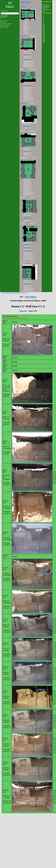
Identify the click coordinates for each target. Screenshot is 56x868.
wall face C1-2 (27, 53)
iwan (22, 69)
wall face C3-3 (27, 128)
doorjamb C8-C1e (28, 289)
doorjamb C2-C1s (28, 97)
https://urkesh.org (7, 293)
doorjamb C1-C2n (28, 61)
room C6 (26, 29)
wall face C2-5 (27, 90)
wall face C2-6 (27, 92)
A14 (44, 32)
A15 (44, 34)
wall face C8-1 (27, 281)
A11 (44, 27)
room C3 (26, 25)
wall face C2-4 (27, 89)
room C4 (26, 26)
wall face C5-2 (27, 181)
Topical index (4, 16)
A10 (44, 26)
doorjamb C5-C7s (28, 194)
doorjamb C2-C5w (28, 100)
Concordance (46, 6)
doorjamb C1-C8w (28, 66)
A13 (44, 31)
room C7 (26, 31)
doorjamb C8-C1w (28, 290)
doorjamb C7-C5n (28, 254)
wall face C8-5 (27, 287)
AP (20, 293)
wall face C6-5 (27, 220)
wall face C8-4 (27, 286)
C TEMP (6, 24)
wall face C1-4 (27, 56)
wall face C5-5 (27, 186)
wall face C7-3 (27, 246)
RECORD (16, 293)
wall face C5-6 (27, 188)
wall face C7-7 (27, 252)
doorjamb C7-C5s (28, 256)
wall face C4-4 (27, 153)
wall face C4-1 (27, 148)
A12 (44, 29)
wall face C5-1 (27, 180)
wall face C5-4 (27, 184)
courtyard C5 (27, 28)
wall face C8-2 (27, 282)
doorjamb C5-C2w (28, 193)
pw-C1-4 (25, 293)
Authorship (23, 311)
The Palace (31, 297)
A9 (43, 24)
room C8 (26, 33)
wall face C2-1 (27, 84)
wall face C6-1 (27, 214)
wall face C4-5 (27, 155)
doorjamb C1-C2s (28, 63)
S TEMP (5, 25)
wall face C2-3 (27, 87)
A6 (43, 19)
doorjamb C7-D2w (28, 259)
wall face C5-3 (27, 183)
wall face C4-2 (27, 150)
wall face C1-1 (27, 51)
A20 (44, 42)
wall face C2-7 (27, 94)
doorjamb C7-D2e (28, 257)
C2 (26, 23)
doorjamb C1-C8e (28, 64)
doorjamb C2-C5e (28, 98)
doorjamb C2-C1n (28, 95)
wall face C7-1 (27, 243)
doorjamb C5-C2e (28, 191)
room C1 (26, 21)
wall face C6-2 (27, 215)
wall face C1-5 (27, 58)
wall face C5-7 (27, 189)
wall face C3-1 (27, 124)
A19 (44, 40)
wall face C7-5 (27, 249)
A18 (44, 39)
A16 (44, 36)
